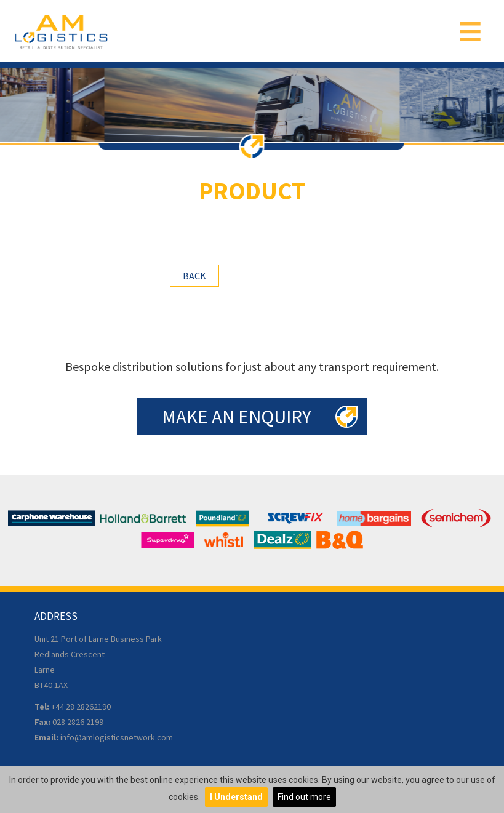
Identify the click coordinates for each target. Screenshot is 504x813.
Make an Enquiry (237, 416)
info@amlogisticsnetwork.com (117, 737)
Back (194, 276)
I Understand (236, 797)
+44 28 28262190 (81, 707)
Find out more (304, 797)
